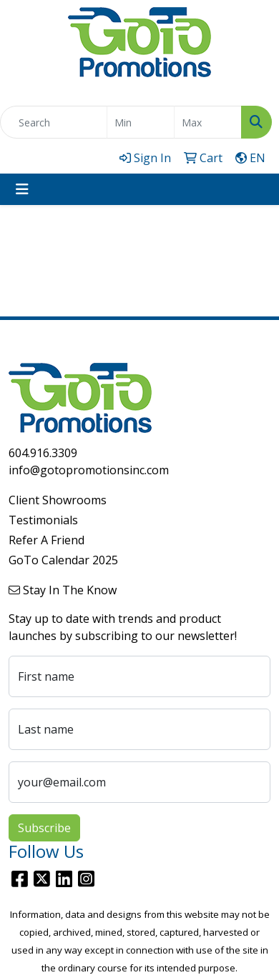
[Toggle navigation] (22, 189)
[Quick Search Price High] (208, 122)
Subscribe (44, 828)
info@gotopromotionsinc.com (89, 470)
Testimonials (43, 520)
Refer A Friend (46, 540)
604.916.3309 (43, 453)
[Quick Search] (54, 122)
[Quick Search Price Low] (141, 122)
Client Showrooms (58, 500)
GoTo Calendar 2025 (63, 560)
